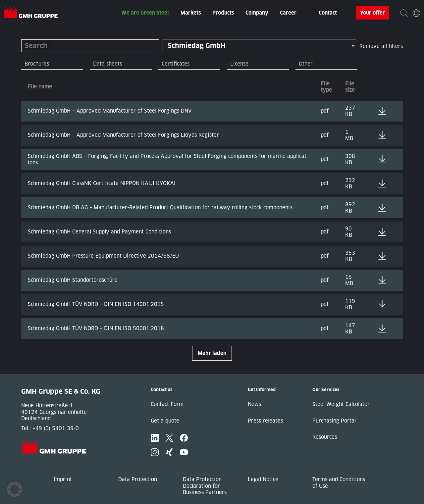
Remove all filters (381, 46)
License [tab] (239, 64)
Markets (191, 13)
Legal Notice (263, 479)
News (254, 404)
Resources (325, 437)
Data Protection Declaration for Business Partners (205, 486)
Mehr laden (212, 353)
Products (223, 13)
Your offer (372, 13)
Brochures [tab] (37, 64)
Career (288, 13)
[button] (15, 489)
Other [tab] (306, 64)
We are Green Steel (145, 13)
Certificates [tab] (176, 64)
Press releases (265, 421)
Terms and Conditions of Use (339, 483)
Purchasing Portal (334, 421)
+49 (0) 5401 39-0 (56, 428)
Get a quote (165, 421)
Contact (328, 13)
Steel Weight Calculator (341, 404)
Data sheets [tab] (107, 64)
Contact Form (167, 404)
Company (257, 13)
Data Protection (138, 479)
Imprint (63, 479)
